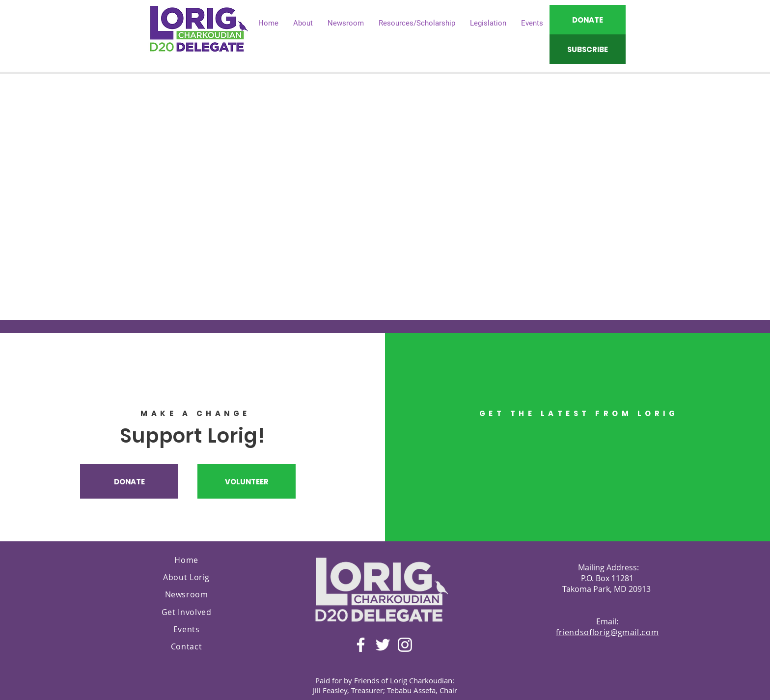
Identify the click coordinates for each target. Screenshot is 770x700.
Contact (186, 646)
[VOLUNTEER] (247, 481)
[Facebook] (361, 645)
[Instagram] (405, 645)
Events (187, 629)
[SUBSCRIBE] (588, 49)
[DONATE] (588, 20)
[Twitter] (383, 645)
